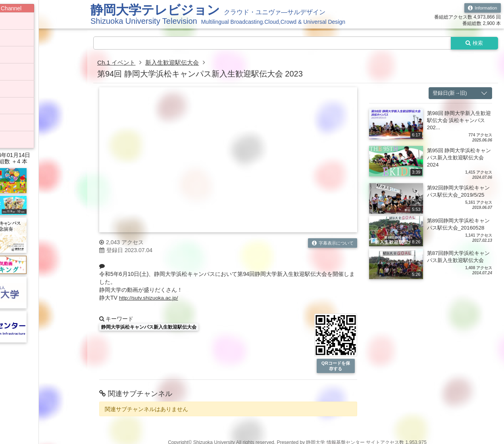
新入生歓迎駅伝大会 (176, 63)
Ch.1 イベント (117, 63)
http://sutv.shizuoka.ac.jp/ (150, 299)
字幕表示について (331, 243)
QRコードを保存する (336, 367)
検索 (473, 43)
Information (482, 8)
